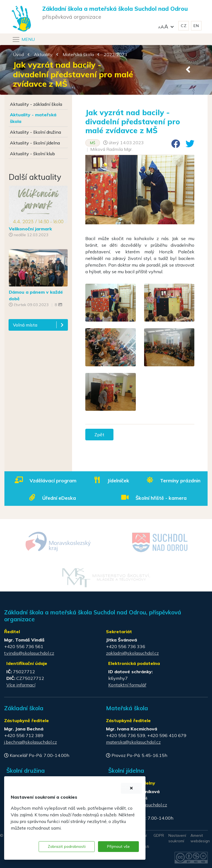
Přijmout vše (118, 846)
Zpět (99, 435)
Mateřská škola (78, 54)
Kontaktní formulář (127, 685)
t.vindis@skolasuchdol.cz (29, 653)
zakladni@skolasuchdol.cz (132, 653)
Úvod (18, 54)
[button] (166, 26)
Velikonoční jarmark (30, 229)
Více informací (21, 685)
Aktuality (43, 54)
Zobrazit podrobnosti (67, 846)
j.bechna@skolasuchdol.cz (31, 742)
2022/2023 (116, 54)
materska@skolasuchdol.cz (133, 742)
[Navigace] (23, 40)
